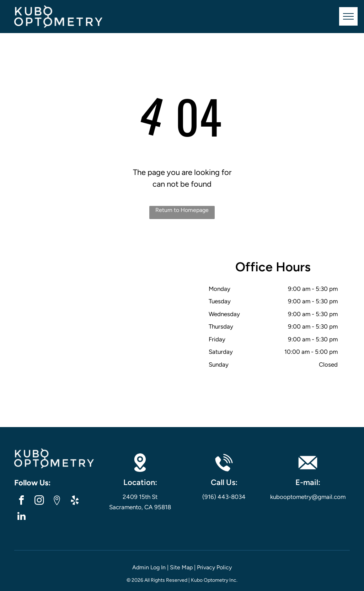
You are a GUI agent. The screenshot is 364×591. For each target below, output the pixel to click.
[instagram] (39, 501)
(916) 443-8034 (224, 497)
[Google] (57, 501)
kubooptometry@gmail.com (308, 497)
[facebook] (21, 501)
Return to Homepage (182, 210)
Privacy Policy (214, 567)
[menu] (348, 16)
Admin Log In (149, 567)
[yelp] (75, 501)
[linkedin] (21, 517)
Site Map (181, 567)
